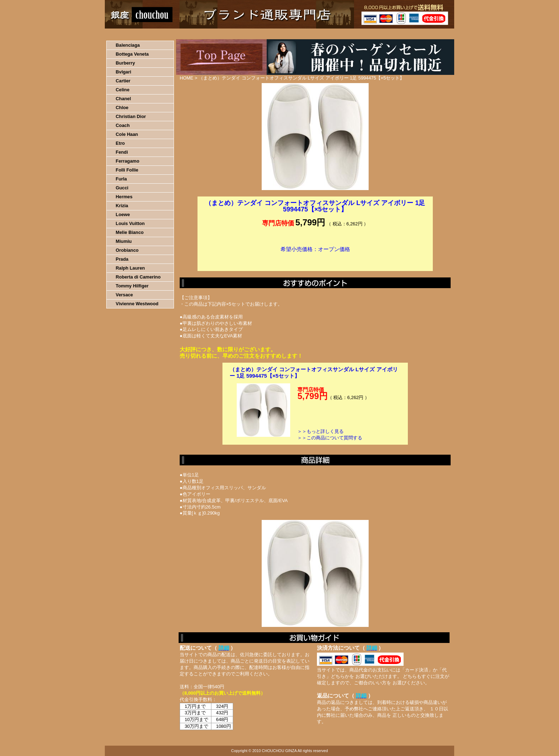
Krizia (122, 206)
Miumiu (124, 241)
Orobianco (127, 250)
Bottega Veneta (132, 54)
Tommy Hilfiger (132, 286)
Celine (123, 90)
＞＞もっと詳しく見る (320, 431)
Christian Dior (131, 116)
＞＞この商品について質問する (330, 438)
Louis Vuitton (130, 223)
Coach (123, 125)
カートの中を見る (417, 34)
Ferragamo (128, 161)
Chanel (124, 99)
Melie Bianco (130, 232)
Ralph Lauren (130, 268)
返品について (322, 34)
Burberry (125, 63)
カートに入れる (315, 260)
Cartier (123, 81)
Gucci (122, 188)
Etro (120, 143)
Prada (122, 259)
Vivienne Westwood (137, 304)
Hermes (124, 197)
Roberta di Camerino (138, 277)
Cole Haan (127, 134)
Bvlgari (124, 72)
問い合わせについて (369, 34)
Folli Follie (127, 170)
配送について (275, 34)
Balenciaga (128, 45)
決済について (228, 34)
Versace (124, 295)
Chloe (122, 108)
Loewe (123, 214)
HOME (136, 34)
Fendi (122, 152)
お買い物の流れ (179, 34)
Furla (121, 179)
